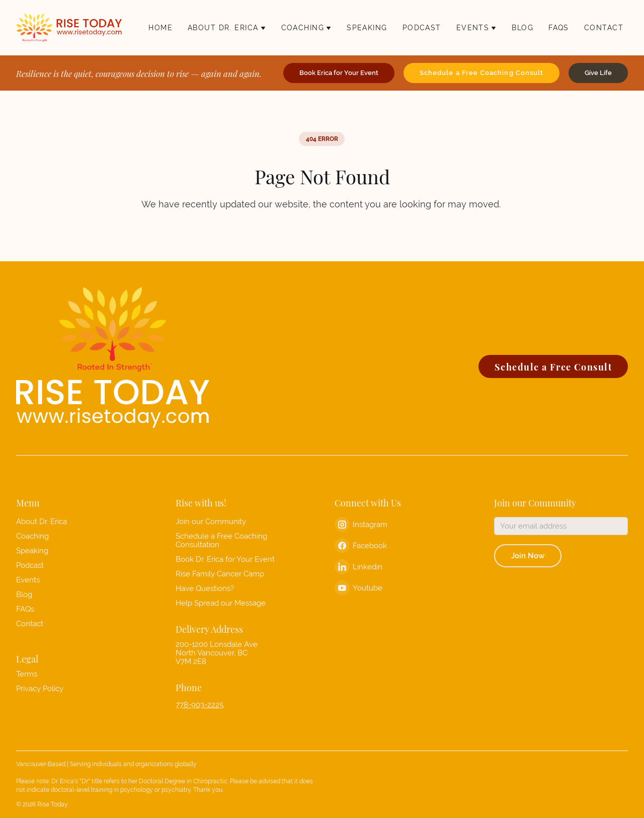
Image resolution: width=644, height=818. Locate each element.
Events (28, 580)
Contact (30, 623)
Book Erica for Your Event (339, 73)
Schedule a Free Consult (553, 366)
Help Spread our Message (221, 603)
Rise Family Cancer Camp (220, 574)
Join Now (528, 555)
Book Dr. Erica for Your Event (225, 559)
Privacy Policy (40, 688)
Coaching (32, 536)
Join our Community (211, 521)
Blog (24, 594)
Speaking (32, 550)
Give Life (598, 73)
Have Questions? (205, 588)
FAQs (25, 609)
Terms (27, 674)
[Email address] (561, 526)
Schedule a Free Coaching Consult (481, 73)
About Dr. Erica (42, 521)
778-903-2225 (199, 704)
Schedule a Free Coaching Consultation (221, 540)
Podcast (30, 565)
